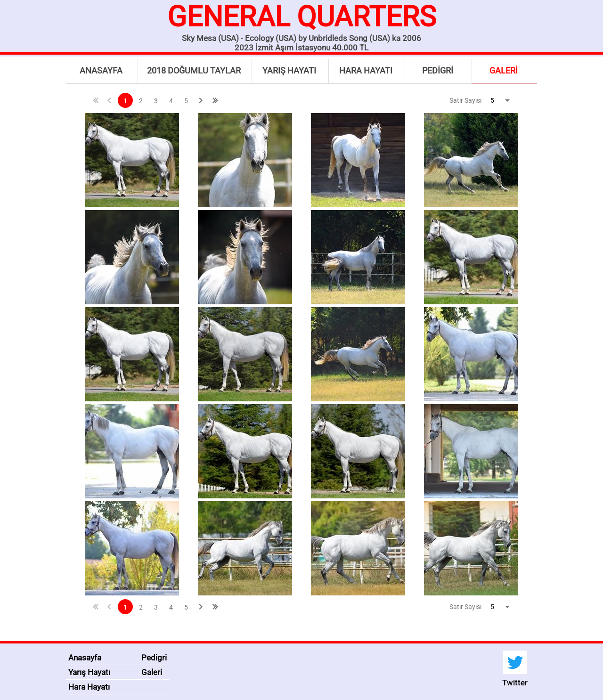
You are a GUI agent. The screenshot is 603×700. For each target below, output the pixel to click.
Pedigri (154, 658)
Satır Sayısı (465, 100)
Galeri (152, 672)
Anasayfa (85, 658)
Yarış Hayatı (89, 672)
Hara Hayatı (89, 687)
